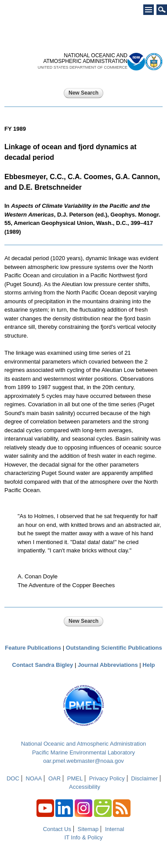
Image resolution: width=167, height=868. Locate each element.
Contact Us (57, 829)
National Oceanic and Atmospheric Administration (84, 744)
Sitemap (88, 829)
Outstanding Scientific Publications (114, 648)
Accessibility (85, 787)
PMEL (75, 778)
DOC (13, 778)
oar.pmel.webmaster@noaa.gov (83, 761)
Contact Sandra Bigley (43, 665)
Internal (114, 829)
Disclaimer (144, 778)
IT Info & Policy (83, 837)
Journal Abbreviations (108, 665)
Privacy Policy (107, 778)
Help (149, 665)
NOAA (34, 778)
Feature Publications (33, 648)
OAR (54, 778)
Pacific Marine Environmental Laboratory (83, 752)
